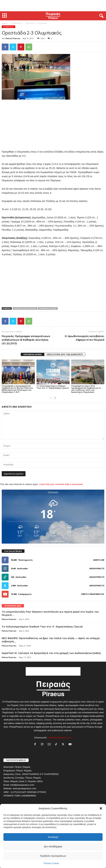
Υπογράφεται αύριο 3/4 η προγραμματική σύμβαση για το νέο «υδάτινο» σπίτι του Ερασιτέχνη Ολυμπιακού (86, 389)
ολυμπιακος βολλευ (48, 308)
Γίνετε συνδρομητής (93, 594)
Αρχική (5, 23)
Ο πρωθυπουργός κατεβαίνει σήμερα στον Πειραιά (85, 338)
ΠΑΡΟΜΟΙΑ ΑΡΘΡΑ (33, 354)
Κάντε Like (99, 560)
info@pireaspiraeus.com (60, 738)
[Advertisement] (53, 6)
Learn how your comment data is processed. (61, 484)
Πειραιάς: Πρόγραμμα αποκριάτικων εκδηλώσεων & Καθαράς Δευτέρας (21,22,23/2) (26, 340)
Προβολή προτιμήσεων (53, 856)
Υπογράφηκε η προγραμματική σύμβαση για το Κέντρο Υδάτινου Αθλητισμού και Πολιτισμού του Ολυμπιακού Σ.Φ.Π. (17, 389)
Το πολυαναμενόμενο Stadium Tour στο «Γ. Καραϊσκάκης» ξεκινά (53, 387)
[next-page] (55, 398)
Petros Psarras (13, 38)
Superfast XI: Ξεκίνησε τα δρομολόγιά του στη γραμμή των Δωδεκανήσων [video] (51, 653)
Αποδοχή (53, 837)
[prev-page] (51, 398)
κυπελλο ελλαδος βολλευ (25, 308)
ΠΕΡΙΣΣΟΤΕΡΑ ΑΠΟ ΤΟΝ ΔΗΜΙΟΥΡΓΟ (65, 354)
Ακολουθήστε (97, 568)
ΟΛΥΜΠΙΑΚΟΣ (16, 23)
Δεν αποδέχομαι (53, 846)
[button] (101, 808)
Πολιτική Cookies (51, 863)
